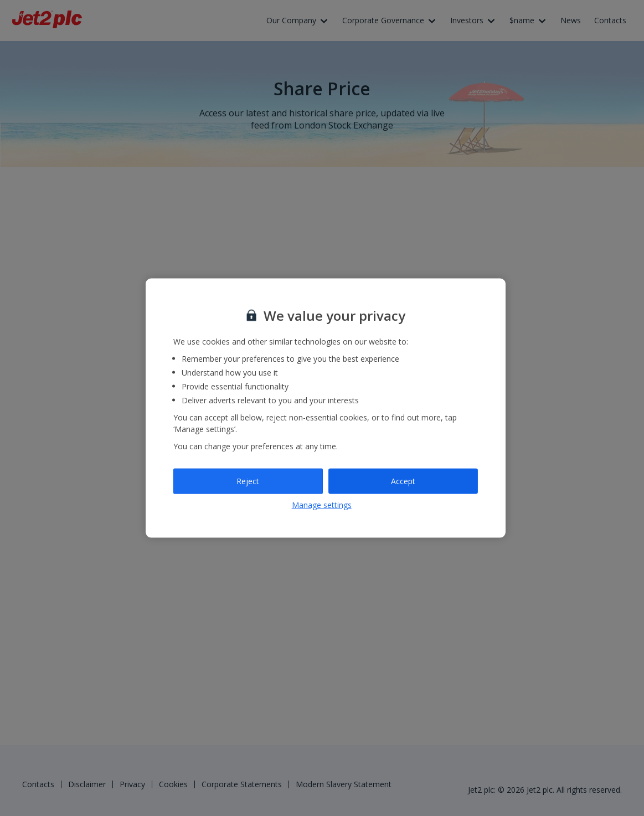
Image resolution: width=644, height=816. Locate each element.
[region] (326, 408)
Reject (248, 481)
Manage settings (322, 504)
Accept (403, 481)
